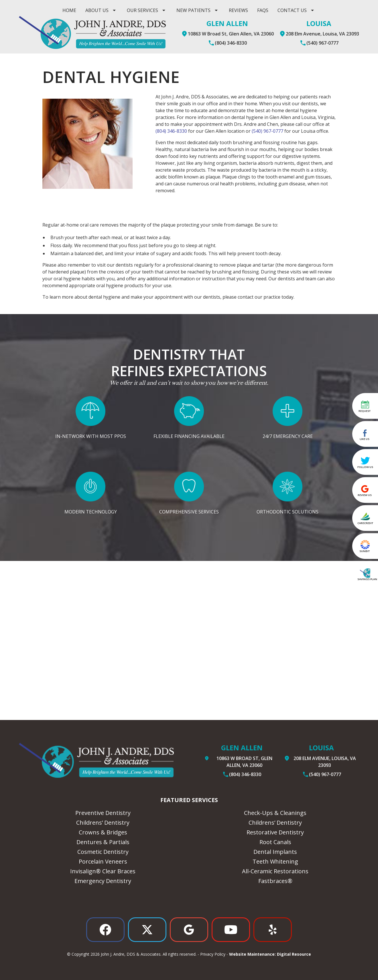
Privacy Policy (213, 954)
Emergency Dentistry (103, 881)
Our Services (142, 10)
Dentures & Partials (103, 842)
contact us (292, 10)
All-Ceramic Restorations (275, 871)
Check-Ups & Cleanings (275, 813)
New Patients (193, 10)
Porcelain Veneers (103, 861)
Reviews (238, 10)
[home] (92, 32)
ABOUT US (97, 10)
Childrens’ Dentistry (103, 823)
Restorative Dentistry (275, 832)
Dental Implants (275, 852)
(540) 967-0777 (267, 131)
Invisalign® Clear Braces (103, 871)
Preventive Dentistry (103, 813)
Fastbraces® (275, 881)
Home (69, 10)
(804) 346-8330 (171, 131)
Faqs (263, 10)
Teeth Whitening (275, 861)
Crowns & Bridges (103, 832)
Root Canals (275, 842)
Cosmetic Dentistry (103, 852)
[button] (102, 10)
